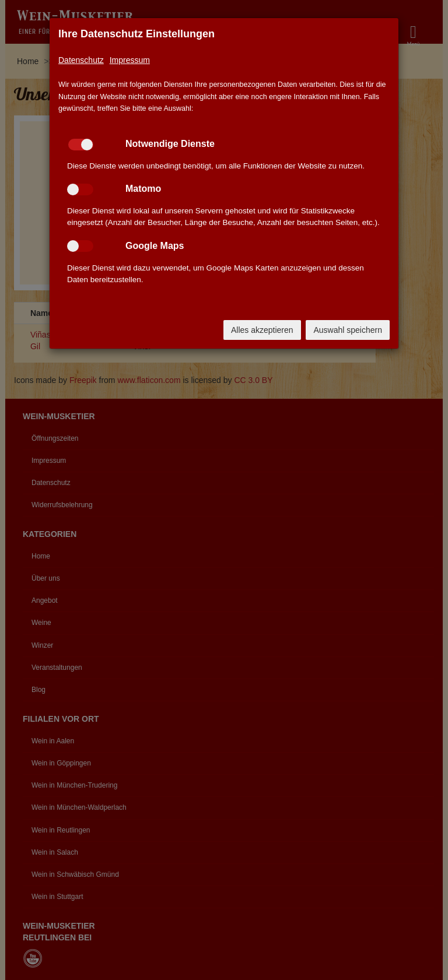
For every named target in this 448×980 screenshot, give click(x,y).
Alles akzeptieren (262, 330)
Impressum (130, 60)
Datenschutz (81, 60)
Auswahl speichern (348, 330)
